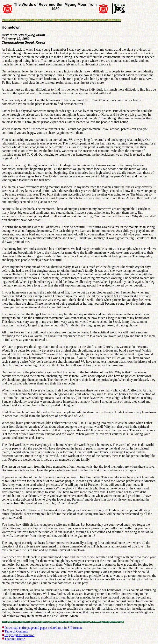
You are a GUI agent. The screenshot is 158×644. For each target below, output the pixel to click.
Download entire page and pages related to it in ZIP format (43, 628)
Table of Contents (16, 631)
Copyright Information (19, 635)
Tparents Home (15, 639)
